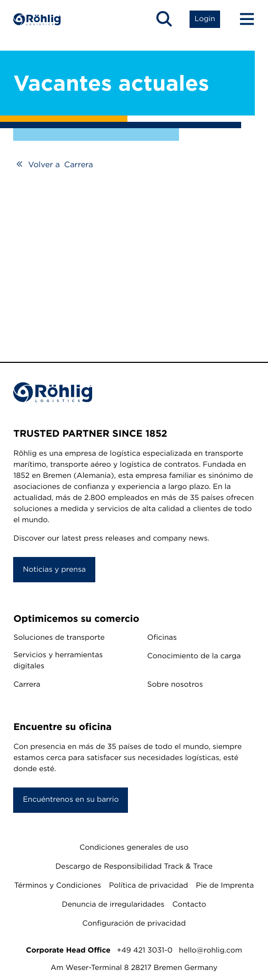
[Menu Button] (242, 19)
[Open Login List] (205, 19)
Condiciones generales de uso (134, 848)
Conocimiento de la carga (194, 656)
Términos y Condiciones (58, 886)
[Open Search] (164, 19)
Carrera (27, 685)
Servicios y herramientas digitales (58, 661)
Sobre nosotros (175, 685)
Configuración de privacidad (134, 924)
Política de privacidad (148, 886)
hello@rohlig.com (211, 950)
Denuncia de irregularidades (113, 905)
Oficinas (162, 638)
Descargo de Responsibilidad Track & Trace (134, 867)
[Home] (37, 19)
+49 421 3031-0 (145, 950)
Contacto (189, 905)
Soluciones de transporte (59, 638)
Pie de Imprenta (225, 886)
